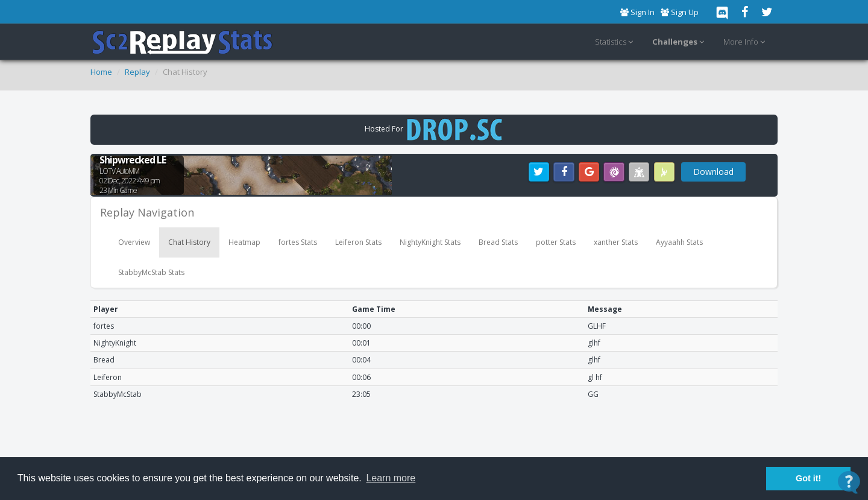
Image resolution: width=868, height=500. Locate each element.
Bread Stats (498, 242)
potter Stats (556, 242)
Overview (134, 242)
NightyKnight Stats (430, 242)
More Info (746, 42)
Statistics (616, 42)
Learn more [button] (391, 478)
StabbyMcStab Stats (151, 272)
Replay (137, 72)
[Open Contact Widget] (849, 482)
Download (713, 172)
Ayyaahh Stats (679, 242)
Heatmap (244, 242)
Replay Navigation (147, 212)
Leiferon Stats (358, 242)
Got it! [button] (808, 478)
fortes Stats (298, 242)
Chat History (189, 242)
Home (101, 72)
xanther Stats (616, 242)
